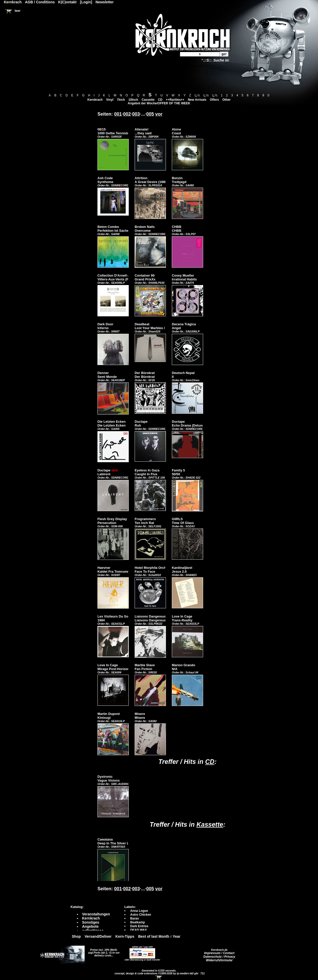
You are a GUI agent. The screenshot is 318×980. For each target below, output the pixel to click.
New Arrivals (197, 100)
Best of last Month (154, 936)
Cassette (148, 100)
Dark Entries (139, 926)
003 (136, 114)
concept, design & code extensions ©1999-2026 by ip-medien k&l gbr (157, 973)
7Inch (121, 100)
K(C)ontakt (67, 2)
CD (160, 100)
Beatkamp (138, 922)
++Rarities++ (175, 100)
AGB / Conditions (40, 2)
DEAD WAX (139, 930)
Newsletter (105, 2)
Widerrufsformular (219, 960)
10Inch (133, 100)
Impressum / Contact (219, 953)
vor (159, 114)
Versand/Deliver (98, 936)
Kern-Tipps (125, 936)
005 (150, 114)
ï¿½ (197, 95)
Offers (214, 100)
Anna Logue (139, 911)
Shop (76, 936)
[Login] (86, 2)
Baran (135, 918)
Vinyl (110, 100)
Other (226, 100)
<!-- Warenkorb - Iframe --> (159, 977)
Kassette (210, 824)
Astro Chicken (141, 915)
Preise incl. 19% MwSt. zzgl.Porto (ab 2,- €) (103, 951)
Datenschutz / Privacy (219, 957)
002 (127, 114)
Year (177, 936)
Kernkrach (95, 100)
